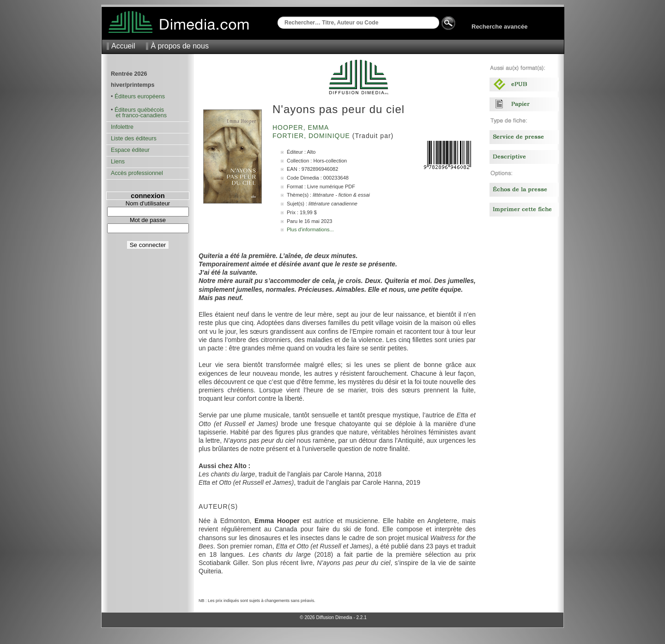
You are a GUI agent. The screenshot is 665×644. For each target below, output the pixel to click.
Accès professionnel (137, 173)
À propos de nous (179, 46)
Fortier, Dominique (312, 136)
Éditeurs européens (140, 96)
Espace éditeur (130, 150)
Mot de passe (148, 220)
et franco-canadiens (139, 115)
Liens (118, 162)
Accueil (123, 46)
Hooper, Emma (302, 127)
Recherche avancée (499, 27)
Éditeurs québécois (139, 110)
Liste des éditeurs (134, 138)
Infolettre (122, 127)
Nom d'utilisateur (148, 203)
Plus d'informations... (310, 229)
